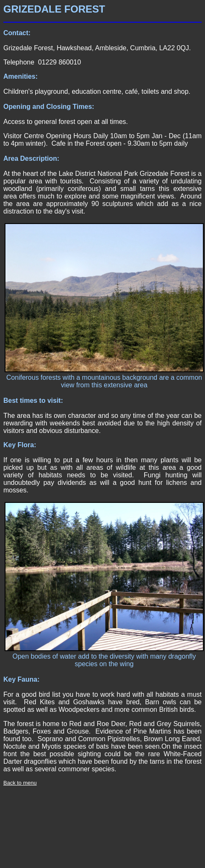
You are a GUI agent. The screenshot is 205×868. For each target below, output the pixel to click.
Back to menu (20, 783)
